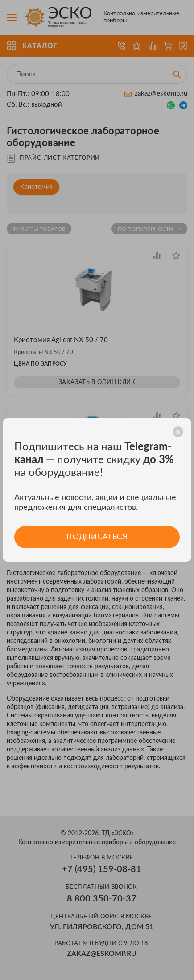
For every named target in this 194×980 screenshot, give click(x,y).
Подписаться (97, 537)
